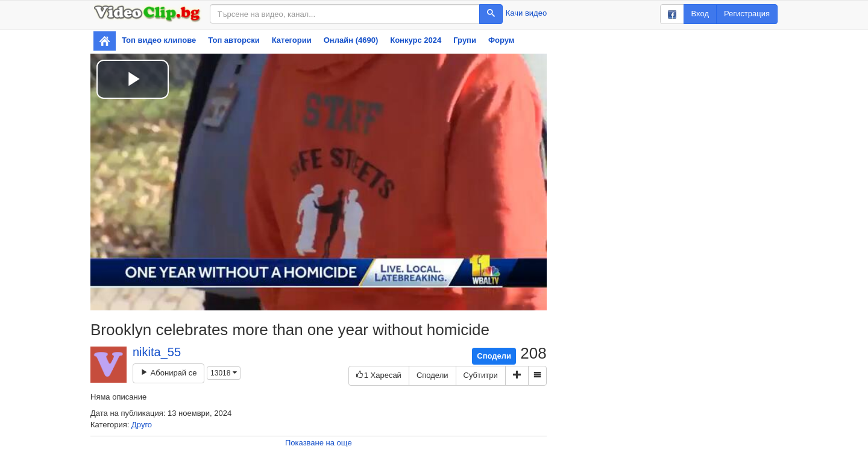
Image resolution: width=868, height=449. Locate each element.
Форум (501, 40)
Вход (700, 14)
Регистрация (747, 14)
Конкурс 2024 (416, 40)
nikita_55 (157, 352)
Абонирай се (168, 373)
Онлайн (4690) (351, 40)
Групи (465, 40)
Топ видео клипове (159, 40)
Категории (292, 40)
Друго (142, 425)
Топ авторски (234, 40)
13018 (224, 373)
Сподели (494, 356)
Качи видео (526, 13)
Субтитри (481, 375)
